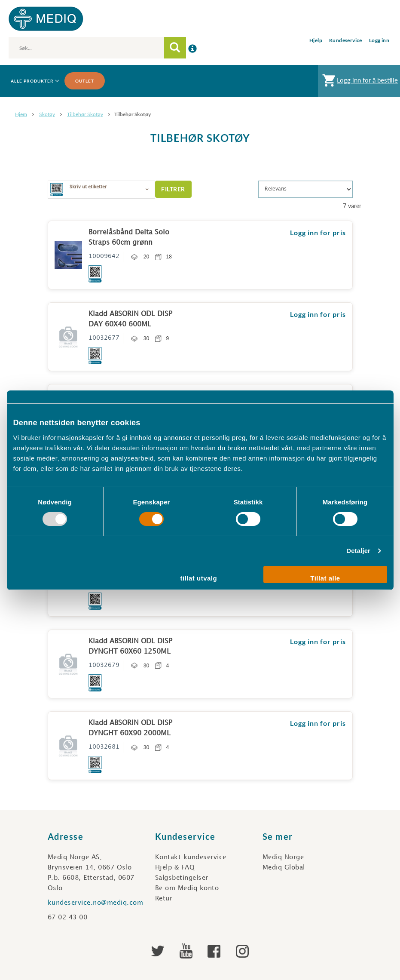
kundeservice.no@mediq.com (96, 903)
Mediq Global (284, 868)
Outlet (85, 81)
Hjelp (316, 40)
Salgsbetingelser (182, 878)
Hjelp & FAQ (175, 868)
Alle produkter (34, 81)
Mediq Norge (283, 857)
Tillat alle (325, 578)
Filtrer (173, 189)
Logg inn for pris (318, 232)
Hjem (21, 114)
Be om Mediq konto (187, 888)
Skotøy (47, 114)
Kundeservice (346, 40)
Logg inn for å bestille (359, 82)
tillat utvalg (199, 578)
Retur (164, 899)
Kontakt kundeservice (191, 857)
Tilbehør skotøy (85, 114)
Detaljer (358, 551)
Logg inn (379, 40)
